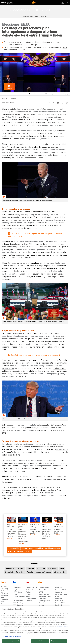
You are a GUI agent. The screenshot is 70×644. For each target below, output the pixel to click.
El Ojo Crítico (52, 568)
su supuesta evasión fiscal (35, 339)
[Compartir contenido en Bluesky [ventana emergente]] (58, 102)
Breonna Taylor (10, 452)
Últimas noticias (60, 572)
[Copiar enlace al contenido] (67, 102)
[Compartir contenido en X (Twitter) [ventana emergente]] (54, 102)
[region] (35, 625)
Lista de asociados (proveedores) (11, 636)
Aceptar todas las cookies (59, 641)
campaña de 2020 (36, 109)
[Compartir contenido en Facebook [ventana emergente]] (49, 102)
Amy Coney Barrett (33, 215)
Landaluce (30, 568)
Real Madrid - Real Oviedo (15, 568)
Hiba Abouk (41, 568)
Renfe (62, 568)
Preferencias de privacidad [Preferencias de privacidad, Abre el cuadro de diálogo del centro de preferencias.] (11, 641)
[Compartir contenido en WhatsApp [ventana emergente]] (62, 102)
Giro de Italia (9, 572)
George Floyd (62, 449)
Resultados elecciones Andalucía (39, 572)
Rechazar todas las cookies (40, 641)
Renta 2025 (20, 572)
